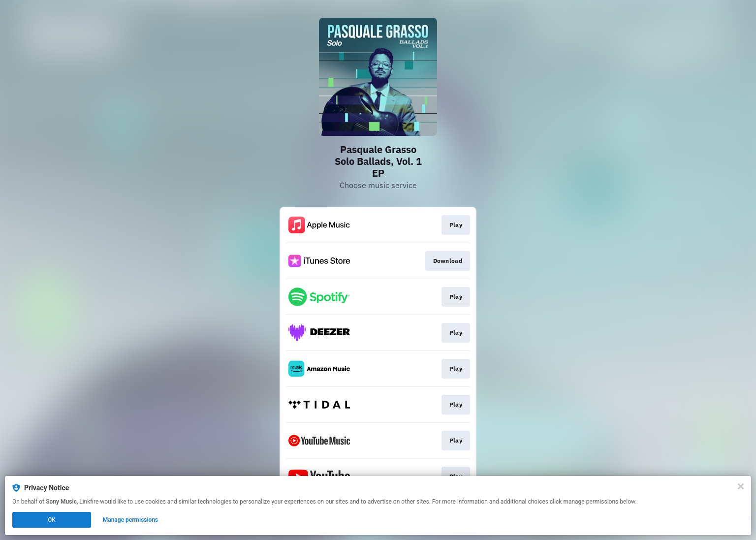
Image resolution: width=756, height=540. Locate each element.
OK (52, 520)
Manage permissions (131, 520)
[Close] (741, 486)
